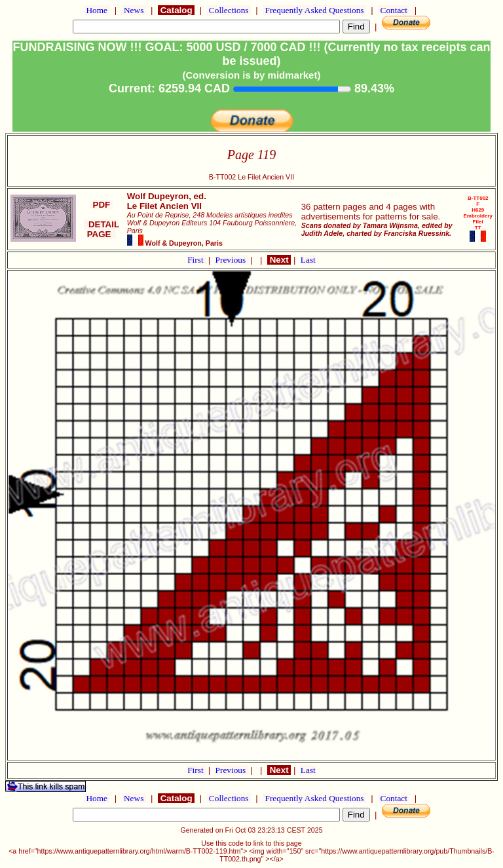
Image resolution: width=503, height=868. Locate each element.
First (196, 260)
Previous (232, 260)
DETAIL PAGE (102, 229)
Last (308, 260)
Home (97, 10)
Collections (229, 10)
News (134, 10)
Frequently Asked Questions (314, 10)
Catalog (176, 10)
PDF (102, 205)
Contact (394, 10)
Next (279, 260)
